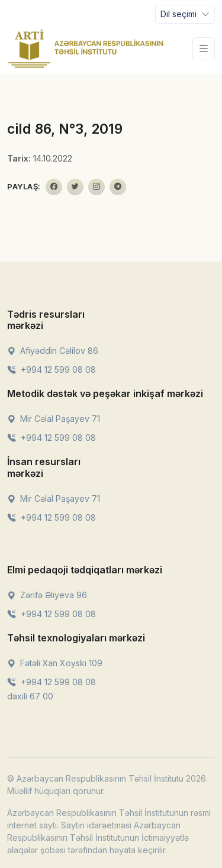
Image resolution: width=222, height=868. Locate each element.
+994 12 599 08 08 (52, 370)
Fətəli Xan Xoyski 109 (55, 663)
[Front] (86, 49)
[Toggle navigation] (185, 14)
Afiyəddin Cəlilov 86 (53, 351)
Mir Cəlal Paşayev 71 (54, 419)
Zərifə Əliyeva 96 (47, 595)
